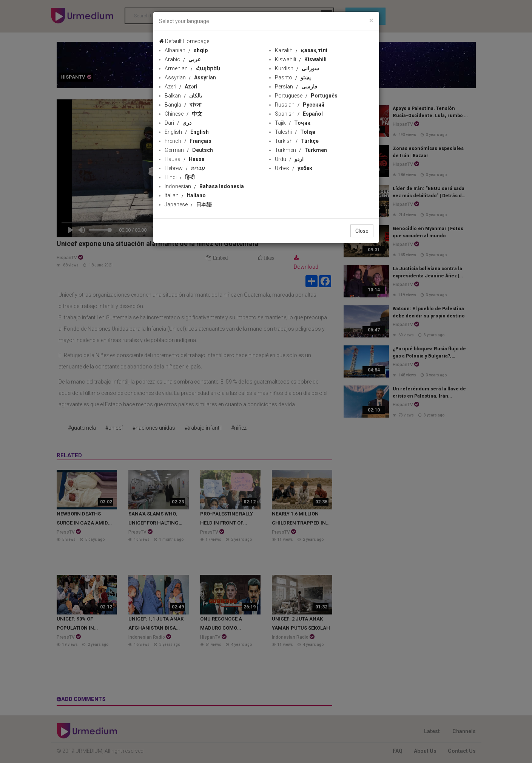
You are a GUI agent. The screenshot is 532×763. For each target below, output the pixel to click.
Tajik (293, 123)
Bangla (183, 105)
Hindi (180, 177)
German (189, 150)
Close (362, 231)
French (188, 141)
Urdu (289, 159)
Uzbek (294, 168)
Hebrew (185, 168)
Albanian (186, 50)
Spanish (299, 114)
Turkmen (301, 150)
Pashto (293, 77)
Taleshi (295, 132)
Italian (185, 195)
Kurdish (297, 68)
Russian (300, 105)
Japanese (188, 204)
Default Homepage (184, 41)
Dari (178, 123)
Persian (296, 87)
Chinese (184, 114)
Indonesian (204, 186)
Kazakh (301, 50)
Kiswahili (301, 59)
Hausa (185, 159)
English (187, 132)
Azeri (181, 87)
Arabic (183, 59)
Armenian (192, 68)
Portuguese (306, 96)
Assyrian (190, 77)
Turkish (297, 141)
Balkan (183, 96)
